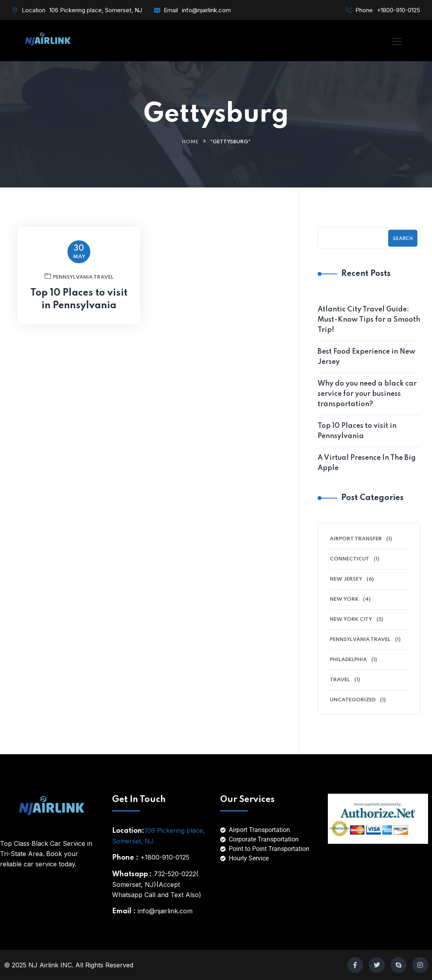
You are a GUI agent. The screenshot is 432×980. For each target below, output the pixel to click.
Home (190, 142)
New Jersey (346, 579)
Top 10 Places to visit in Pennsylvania (79, 303)
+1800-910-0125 (398, 10)
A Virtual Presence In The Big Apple (367, 463)
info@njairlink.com (206, 10)
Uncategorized (353, 700)
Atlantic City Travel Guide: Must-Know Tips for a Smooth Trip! (369, 320)
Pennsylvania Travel (79, 279)
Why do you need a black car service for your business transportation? (367, 394)
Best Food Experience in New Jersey (367, 357)
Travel (340, 680)
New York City (351, 619)
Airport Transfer (356, 539)
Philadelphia (348, 660)
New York (344, 599)
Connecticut (350, 559)
